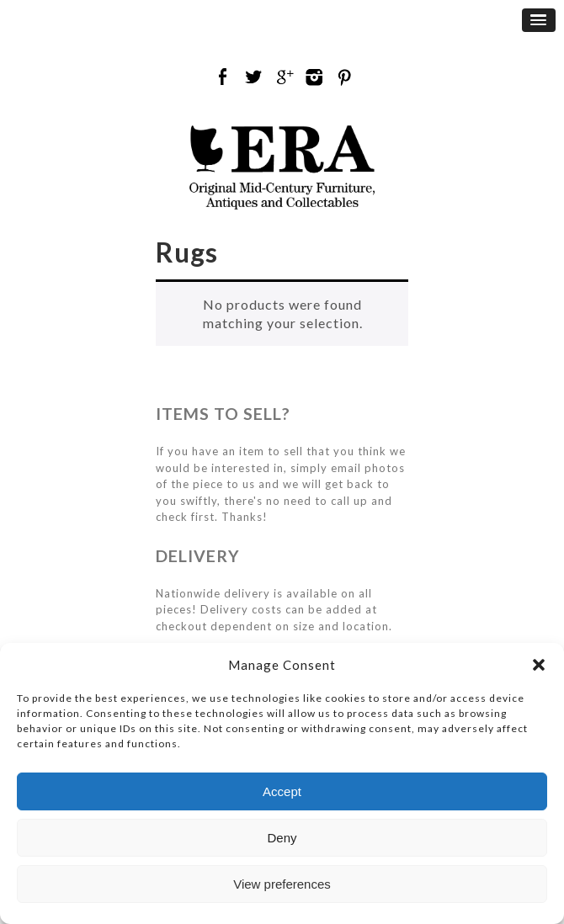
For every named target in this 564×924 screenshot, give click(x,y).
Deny (282, 838)
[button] (539, 665)
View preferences (282, 884)
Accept (282, 791)
